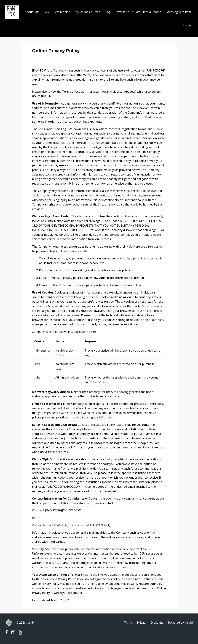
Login (187, 25)
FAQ (46, 12)
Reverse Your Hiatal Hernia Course (138, 12)
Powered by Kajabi (180, 623)
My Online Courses (87, 12)
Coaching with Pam (178, 12)
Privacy (142, 623)
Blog (107, 12)
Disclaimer (158, 623)
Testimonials (62, 12)
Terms (128, 623)
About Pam (32, 12)
